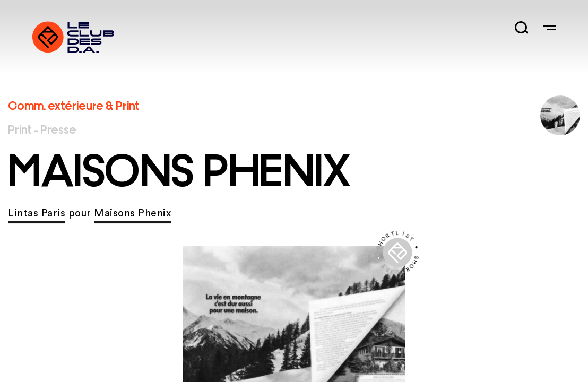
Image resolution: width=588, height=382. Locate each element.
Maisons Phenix (132, 214)
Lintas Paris (37, 214)
